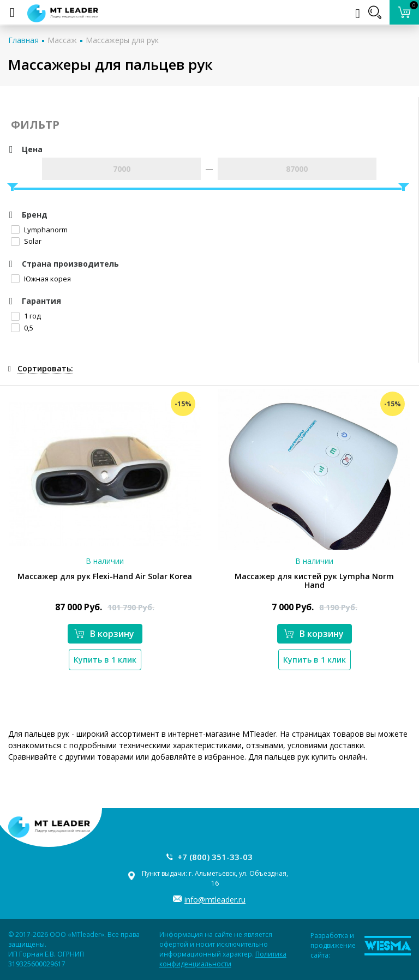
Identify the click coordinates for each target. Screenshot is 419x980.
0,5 (22, 328)
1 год (26, 316)
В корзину (104, 634)
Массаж (62, 40)
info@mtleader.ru (215, 900)
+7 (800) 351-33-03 (215, 857)
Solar (26, 241)
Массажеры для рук (122, 40)
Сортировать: (45, 368)
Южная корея (41, 279)
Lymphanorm (39, 230)
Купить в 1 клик (105, 660)
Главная (23, 40)
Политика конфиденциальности (223, 959)
